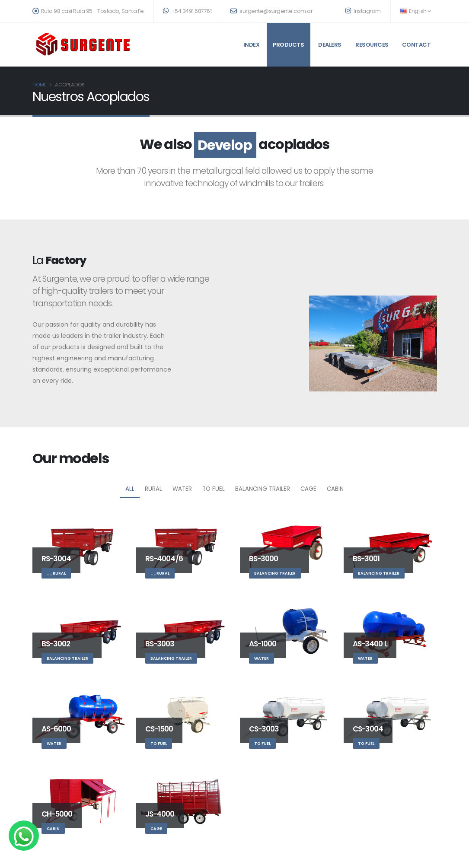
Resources (372, 45)
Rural (153, 489)
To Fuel (214, 489)
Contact (416, 45)
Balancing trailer (263, 489)
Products (288, 45)
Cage (308, 489)
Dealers (330, 45)
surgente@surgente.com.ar (271, 11)
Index (252, 45)
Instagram (363, 11)
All (130, 489)
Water (182, 489)
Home (40, 85)
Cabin (335, 489)
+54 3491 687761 (187, 11)
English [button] (416, 11)
